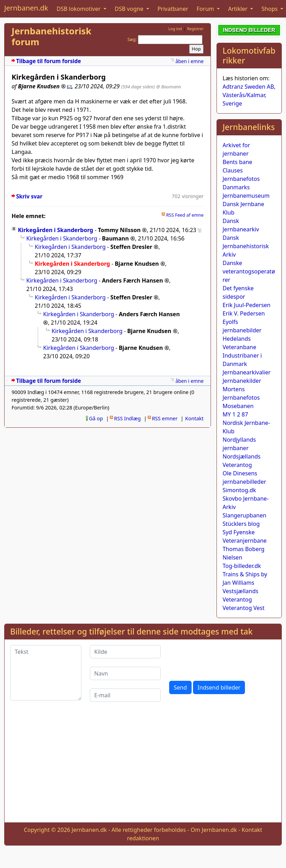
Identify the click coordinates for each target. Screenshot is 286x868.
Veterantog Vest (243, 608)
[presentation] (222, 659)
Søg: (132, 39)
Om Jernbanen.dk (214, 830)
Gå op (96, 418)
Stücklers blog (241, 524)
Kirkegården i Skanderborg (55, 230)
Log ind (175, 29)
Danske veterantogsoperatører (249, 271)
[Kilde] (125, 652)
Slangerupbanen (244, 515)
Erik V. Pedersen (244, 313)
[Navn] (125, 673)
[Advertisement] (143, 768)
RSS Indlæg (127, 418)
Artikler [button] (238, 9)
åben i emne (189, 61)
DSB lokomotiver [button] (79, 9)
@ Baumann (169, 87)
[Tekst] (46, 673)
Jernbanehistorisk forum (51, 36)
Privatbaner (173, 9)
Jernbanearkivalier (247, 372)
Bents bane (237, 162)
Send (180, 687)
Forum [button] (206, 9)
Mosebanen (238, 406)
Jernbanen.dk (26, 8)
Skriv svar (29, 196)
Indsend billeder (219, 687)
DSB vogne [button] (130, 9)
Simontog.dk (239, 490)
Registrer (195, 29)
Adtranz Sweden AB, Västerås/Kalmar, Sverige (249, 95)
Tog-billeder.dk (242, 566)
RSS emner (165, 418)
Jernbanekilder (242, 381)
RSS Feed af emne (185, 215)
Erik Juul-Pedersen (247, 305)
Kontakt (195, 418)
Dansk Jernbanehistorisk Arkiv (246, 246)
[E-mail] (125, 695)
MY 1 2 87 (235, 414)
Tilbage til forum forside (49, 61)
